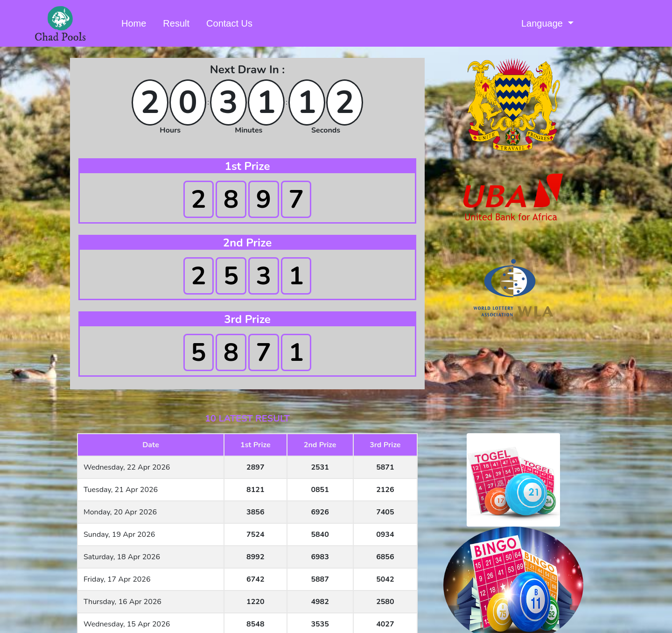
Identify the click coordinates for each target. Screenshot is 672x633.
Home (136, 22)
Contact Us (229, 23)
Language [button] (543, 23)
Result (176, 23)
